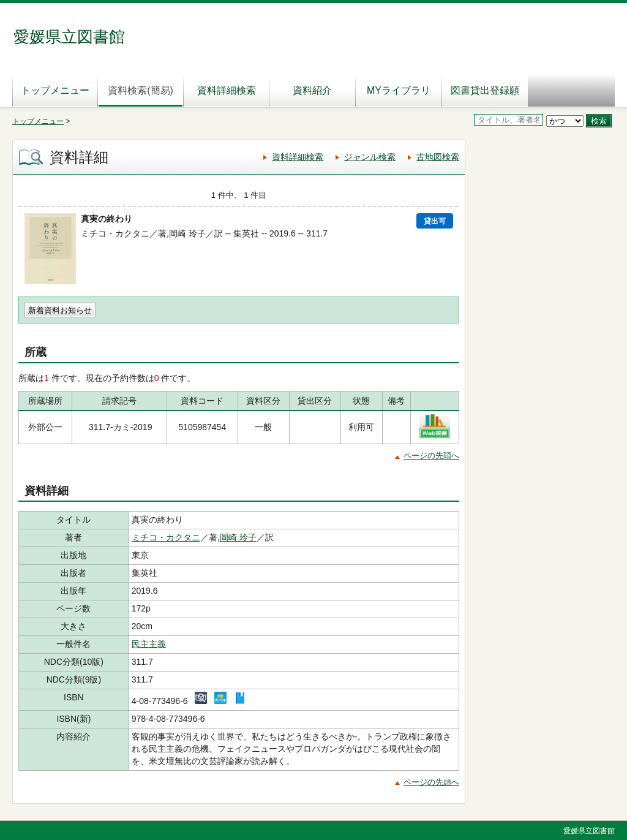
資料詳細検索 (227, 90)
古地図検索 (438, 157)
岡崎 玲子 (238, 537)
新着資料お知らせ (60, 310)
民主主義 (149, 644)
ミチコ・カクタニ (166, 537)
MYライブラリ (399, 90)
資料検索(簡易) (141, 90)
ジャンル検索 (370, 157)
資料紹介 (312, 90)
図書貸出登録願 (485, 90)
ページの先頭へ (431, 456)
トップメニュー (55, 90)
